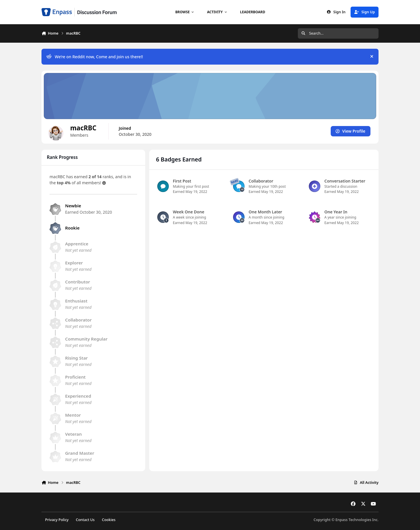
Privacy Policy (57, 520)
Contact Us (85, 520)
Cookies (109, 520)
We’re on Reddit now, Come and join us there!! (95, 57)
